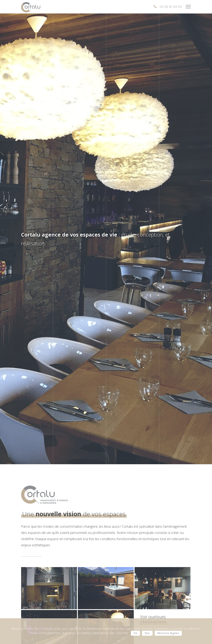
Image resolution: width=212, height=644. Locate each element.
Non (147, 633)
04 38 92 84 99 (171, 7)
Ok (135, 633)
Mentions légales (168, 633)
